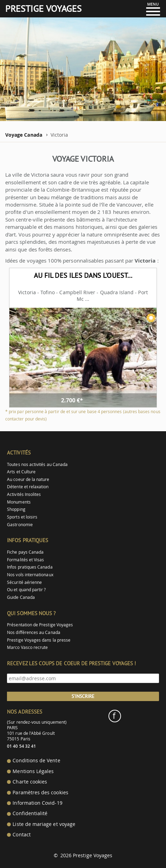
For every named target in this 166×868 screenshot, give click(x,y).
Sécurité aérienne (24, 582)
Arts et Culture (21, 472)
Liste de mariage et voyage (44, 824)
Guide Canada (21, 597)
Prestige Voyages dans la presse (39, 640)
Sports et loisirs (22, 517)
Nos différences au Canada (34, 632)
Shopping (16, 509)
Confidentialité (30, 813)
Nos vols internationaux (30, 575)
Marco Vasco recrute (27, 647)
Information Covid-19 (37, 803)
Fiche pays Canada (25, 552)
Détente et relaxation (28, 487)
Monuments (19, 502)
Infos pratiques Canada (30, 567)
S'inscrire (83, 696)
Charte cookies (30, 782)
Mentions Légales (33, 771)
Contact (21, 835)
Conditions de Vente (36, 761)
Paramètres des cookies (40, 793)
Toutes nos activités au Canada (37, 464)
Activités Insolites (24, 494)
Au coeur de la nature (28, 479)
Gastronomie (20, 525)
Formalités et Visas (25, 560)
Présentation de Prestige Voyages (40, 625)
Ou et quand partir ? (26, 590)
